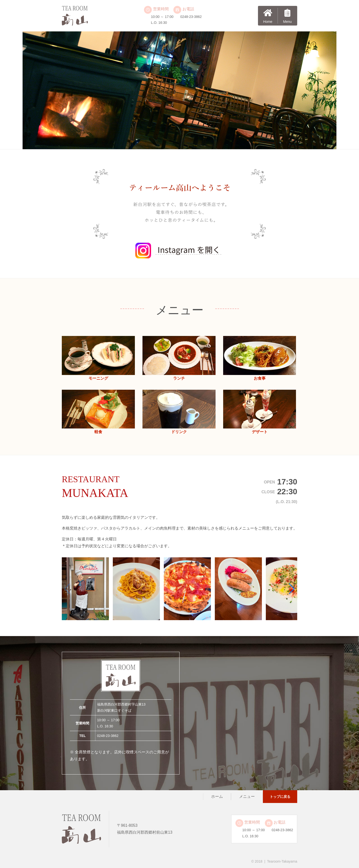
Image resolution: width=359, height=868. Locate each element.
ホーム (217, 796)
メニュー (247, 796)
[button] (291, 589)
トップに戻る (280, 797)
